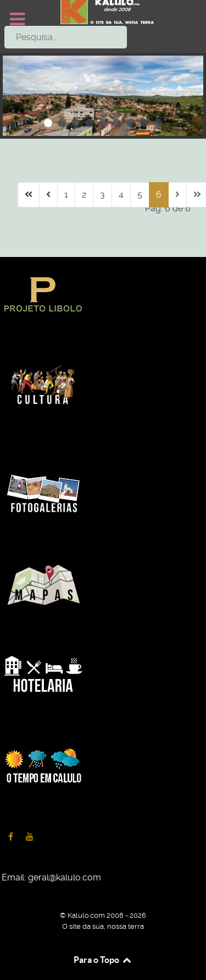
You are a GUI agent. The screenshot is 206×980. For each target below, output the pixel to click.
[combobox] (66, 37)
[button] (48, 123)
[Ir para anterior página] (48, 195)
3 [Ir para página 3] (102, 195)
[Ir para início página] (29, 195)
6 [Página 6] (159, 195)
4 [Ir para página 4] (121, 195)
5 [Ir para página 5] (140, 195)
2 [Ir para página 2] (84, 195)
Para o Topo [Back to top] (103, 960)
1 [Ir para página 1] (66, 195)
